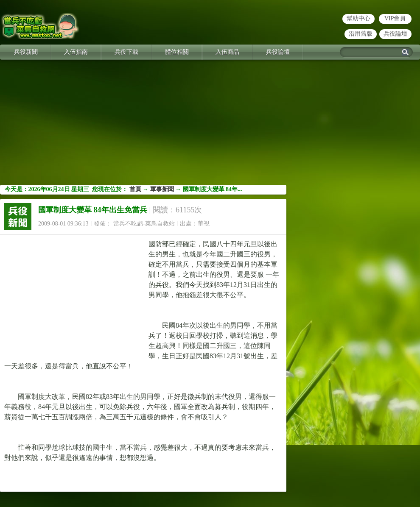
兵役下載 (126, 52)
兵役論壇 (395, 34)
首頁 (135, 189)
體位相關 (177, 52)
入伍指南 (76, 52)
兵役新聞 (26, 52)
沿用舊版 (361, 34)
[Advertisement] (210, 125)
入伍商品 (227, 52)
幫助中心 (358, 18)
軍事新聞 (162, 189)
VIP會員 (395, 18)
